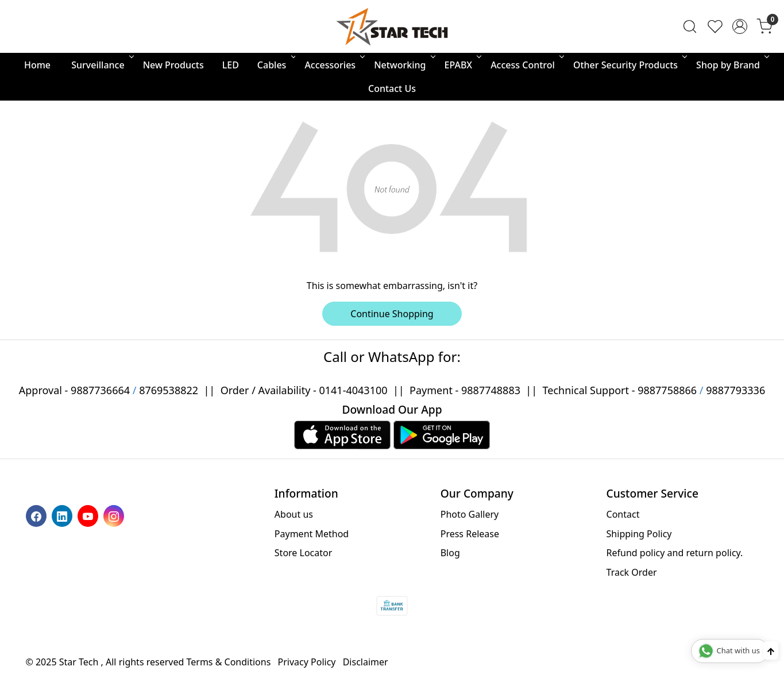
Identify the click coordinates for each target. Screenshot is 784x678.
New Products (173, 65)
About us (294, 514)
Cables (276, 65)
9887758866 (667, 390)
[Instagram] (115, 515)
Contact (623, 514)
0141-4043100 (353, 390)
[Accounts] (740, 26)
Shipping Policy (639, 534)
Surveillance (101, 65)
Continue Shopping (392, 314)
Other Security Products (629, 65)
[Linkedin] (63, 515)
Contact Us (392, 88)
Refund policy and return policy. (675, 553)
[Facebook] (38, 515)
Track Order (632, 572)
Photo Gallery (470, 514)
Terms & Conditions (229, 662)
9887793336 (735, 390)
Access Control (526, 65)
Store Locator (304, 553)
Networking (403, 65)
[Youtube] (89, 515)
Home (37, 65)
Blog (450, 553)
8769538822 (169, 390)
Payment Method (312, 534)
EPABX (462, 65)
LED (231, 65)
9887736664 (100, 390)
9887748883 (491, 390)
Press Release (470, 534)
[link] (690, 26)
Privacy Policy (307, 662)
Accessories (334, 65)
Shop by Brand (732, 65)
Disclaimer (366, 662)
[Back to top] (771, 650)
